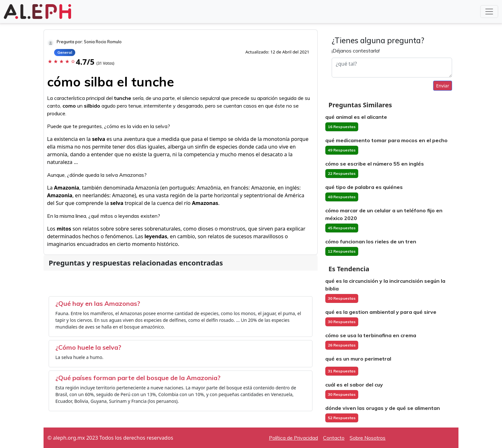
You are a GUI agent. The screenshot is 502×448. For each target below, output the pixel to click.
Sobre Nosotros (368, 438)
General (65, 52)
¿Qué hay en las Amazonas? (98, 303)
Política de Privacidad (293, 438)
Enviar (443, 86)
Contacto (334, 438)
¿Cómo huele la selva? (88, 347)
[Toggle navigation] (489, 12)
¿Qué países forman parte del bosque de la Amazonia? (138, 378)
